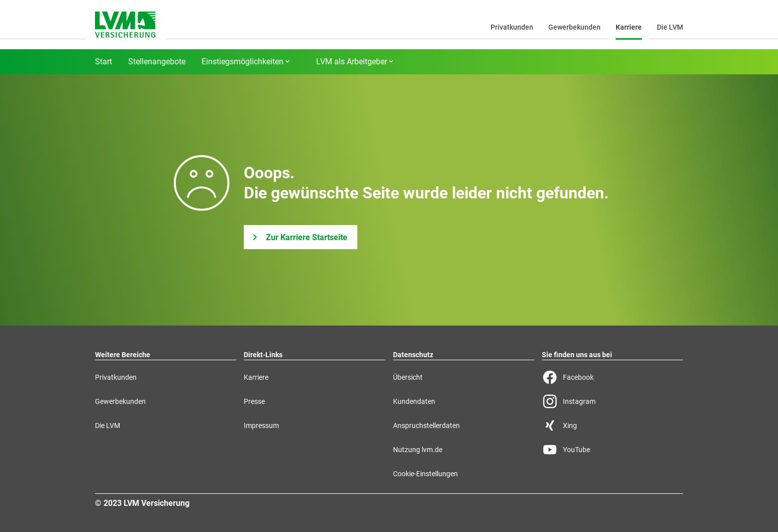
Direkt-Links (263, 355)
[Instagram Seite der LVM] (612, 401)
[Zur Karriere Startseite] (301, 237)
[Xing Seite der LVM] (612, 425)
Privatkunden (512, 27)
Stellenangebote (157, 62)
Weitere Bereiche (123, 355)
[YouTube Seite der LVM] (612, 450)
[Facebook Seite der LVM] (612, 377)
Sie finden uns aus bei (577, 355)
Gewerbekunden (574, 27)
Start (104, 62)
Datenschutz (413, 355)
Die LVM (670, 27)
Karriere (629, 27)
